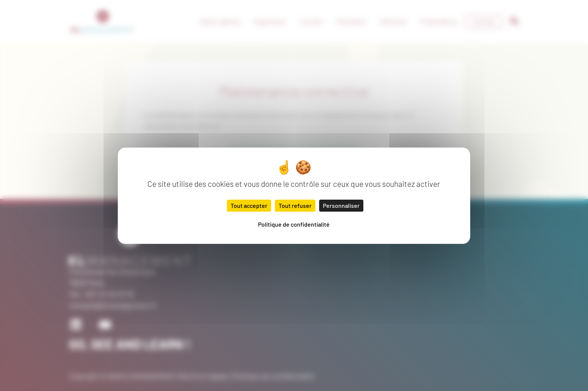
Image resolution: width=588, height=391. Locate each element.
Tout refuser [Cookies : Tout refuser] (295, 205)
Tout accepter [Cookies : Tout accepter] (249, 205)
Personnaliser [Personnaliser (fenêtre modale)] (341, 205)
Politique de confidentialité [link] (294, 224)
